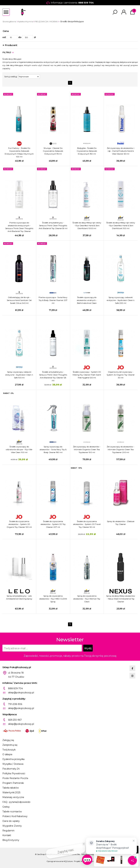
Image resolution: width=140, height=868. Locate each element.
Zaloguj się (8, 740)
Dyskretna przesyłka (13, 759)
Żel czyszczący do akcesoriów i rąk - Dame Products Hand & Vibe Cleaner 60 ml (121, 151)
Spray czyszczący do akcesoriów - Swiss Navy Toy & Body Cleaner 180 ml (53, 449)
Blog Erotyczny (11, 840)
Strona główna (9, 21)
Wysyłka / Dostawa (13, 764)
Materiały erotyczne (13, 797)
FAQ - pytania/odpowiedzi (16, 802)
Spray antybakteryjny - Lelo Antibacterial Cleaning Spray (19, 597)
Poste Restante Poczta (15, 778)
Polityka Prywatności (14, 773)
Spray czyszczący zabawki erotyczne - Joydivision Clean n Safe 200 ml (121, 300)
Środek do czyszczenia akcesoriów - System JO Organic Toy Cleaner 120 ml (19, 524)
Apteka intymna (25, 21)
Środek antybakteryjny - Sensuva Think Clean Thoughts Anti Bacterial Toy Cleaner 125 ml (53, 376)
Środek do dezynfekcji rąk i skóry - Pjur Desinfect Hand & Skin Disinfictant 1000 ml (87, 225)
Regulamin (8, 831)
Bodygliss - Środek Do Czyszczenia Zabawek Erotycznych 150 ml (87, 151)
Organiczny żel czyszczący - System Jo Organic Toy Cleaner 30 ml (121, 375)
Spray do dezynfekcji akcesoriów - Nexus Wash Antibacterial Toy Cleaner (121, 599)
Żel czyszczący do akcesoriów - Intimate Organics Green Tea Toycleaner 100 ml (87, 449)
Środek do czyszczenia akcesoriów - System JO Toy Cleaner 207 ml (53, 524)
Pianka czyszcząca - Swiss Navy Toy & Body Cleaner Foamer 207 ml (53, 300)
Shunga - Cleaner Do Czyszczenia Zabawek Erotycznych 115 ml (53, 151)
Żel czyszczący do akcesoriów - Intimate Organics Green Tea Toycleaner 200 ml (121, 449)
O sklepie (7, 754)
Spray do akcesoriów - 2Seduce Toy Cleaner (121, 523)
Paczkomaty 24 (11, 769)
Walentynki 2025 (11, 792)
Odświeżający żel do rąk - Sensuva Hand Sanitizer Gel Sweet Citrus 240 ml (19, 300)
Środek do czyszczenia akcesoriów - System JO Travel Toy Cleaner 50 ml (87, 524)
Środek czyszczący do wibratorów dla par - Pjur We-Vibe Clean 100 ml (19, 449)
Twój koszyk (9, 750)
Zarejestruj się (10, 745)
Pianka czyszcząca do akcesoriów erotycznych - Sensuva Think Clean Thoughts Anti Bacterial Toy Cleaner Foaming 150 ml (19, 227)
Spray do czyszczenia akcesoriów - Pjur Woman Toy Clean (87, 599)
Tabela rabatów (11, 788)
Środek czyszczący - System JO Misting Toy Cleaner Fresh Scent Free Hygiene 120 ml (87, 375)
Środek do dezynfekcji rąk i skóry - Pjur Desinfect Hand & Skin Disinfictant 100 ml (121, 225)
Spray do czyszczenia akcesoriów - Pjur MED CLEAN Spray (53, 599)
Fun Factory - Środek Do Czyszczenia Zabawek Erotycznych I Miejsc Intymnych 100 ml (19, 152)
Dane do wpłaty (11, 821)
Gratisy (6, 807)
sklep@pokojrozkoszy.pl (21, 693)
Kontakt (7, 835)
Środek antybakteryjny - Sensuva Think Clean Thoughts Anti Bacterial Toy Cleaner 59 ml (53, 225)
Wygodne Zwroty (12, 826)
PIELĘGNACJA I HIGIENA (46, 21)
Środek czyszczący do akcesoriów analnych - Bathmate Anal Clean (87, 300)
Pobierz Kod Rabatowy (15, 816)
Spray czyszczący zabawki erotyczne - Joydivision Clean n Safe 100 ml (19, 375)
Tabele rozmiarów (12, 812)
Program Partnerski (13, 783)
